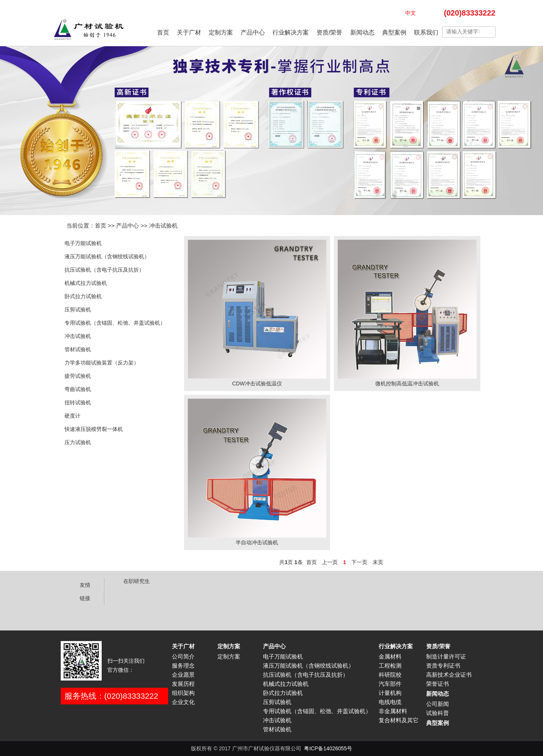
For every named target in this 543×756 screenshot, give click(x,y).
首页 (163, 32)
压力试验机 (78, 442)
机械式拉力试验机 (86, 283)
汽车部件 (390, 684)
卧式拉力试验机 (83, 296)
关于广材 (189, 32)
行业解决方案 (291, 32)
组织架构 (183, 693)
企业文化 (183, 702)
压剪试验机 (78, 310)
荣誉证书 (438, 684)
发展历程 (183, 684)
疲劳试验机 (78, 376)
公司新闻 (438, 704)
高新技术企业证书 (449, 675)
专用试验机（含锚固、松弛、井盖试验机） (115, 323)
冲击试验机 (163, 226)
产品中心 (253, 32)
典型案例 (394, 32)
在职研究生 (137, 581)
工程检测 (390, 666)
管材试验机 (78, 349)
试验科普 (438, 713)
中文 (411, 13)
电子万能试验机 (83, 243)
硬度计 (72, 416)
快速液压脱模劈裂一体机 (94, 429)
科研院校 (390, 675)
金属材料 (390, 657)
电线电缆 (390, 702)
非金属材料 (393, 711)
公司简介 (183, 657)
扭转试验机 (78, 402)
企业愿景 (183, 675)
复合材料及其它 (399, 720)
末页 (378, 562)
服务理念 (183, 666)
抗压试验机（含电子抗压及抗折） (104, 270)
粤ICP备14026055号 (328, 748)
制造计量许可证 (446, 657)
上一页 (330, 562)
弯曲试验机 (78, 389)
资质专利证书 (443, 666)
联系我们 (426, 32)
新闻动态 (362, 32)
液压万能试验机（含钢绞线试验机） (107, 256)
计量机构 (390, 693)
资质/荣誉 (329, 32)
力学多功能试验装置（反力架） (102, 363)
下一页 (359, 562)
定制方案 (221, 32)
